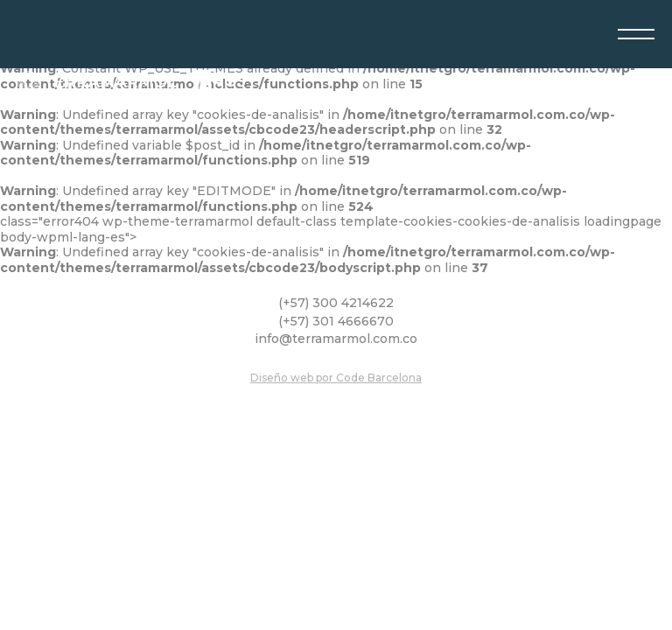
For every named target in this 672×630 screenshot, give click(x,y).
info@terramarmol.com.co (336, 339)
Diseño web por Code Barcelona (336, 378)
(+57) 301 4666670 (336, 322)
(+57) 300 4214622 (336, 303)
